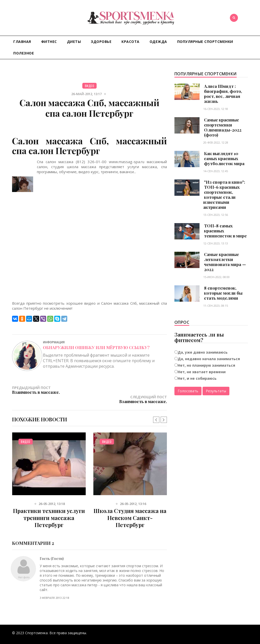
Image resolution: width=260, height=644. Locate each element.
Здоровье (101, 42)
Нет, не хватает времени (202, 372)
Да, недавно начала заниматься (209, 359)
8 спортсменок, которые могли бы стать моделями (223, 293)
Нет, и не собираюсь (197, 378)
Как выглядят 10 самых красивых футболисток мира (224, 158)
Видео (90, 86)
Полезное (24, 53)
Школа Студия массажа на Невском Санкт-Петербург (130, 508)
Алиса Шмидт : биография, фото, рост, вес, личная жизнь (223, 94)
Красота (131, 42)
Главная (22, 42)
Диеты (74, 42)
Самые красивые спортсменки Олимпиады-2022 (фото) (223, 127)
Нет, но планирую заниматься (206, 365)
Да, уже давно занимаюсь (203, 352)
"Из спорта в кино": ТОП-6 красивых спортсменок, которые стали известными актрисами (224, 195)
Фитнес (49, 42)
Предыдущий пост (51, 390)
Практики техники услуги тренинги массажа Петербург (49, 508)
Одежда (158, 42)
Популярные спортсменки (205, 42)
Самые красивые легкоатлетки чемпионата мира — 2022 (225, 262)
